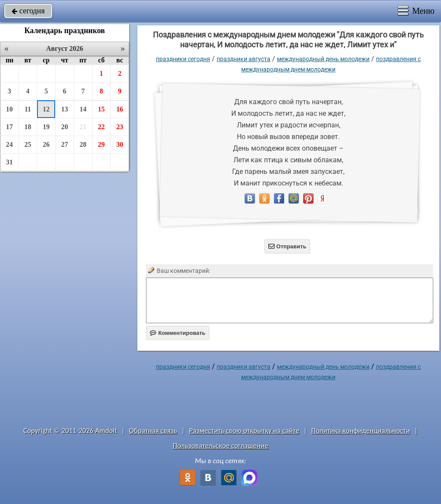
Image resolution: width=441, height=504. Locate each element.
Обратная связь (153, 431)
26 (46, 144)
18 (28, 127)
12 (46, 109)
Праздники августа (244, 59)
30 (120, 144)
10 (9, 109)
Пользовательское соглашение (220, 446)
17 (9, 127)
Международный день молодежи (323, 59)
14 (83, 109)
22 (101, 127)
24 (9, 144)
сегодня (28, 11)
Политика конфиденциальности (361, 431)
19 (46, 127)
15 (101, 109)
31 (9, 162)
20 (65, 127)
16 (120, 109)
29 (101, 144)
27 (65, 144)
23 (120, 127)
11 (28, 109)
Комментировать (178, 333)
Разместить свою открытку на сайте (244, 431)
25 (28, 144)
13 (65, 109)
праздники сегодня (183, 59)
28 (83, 144)
